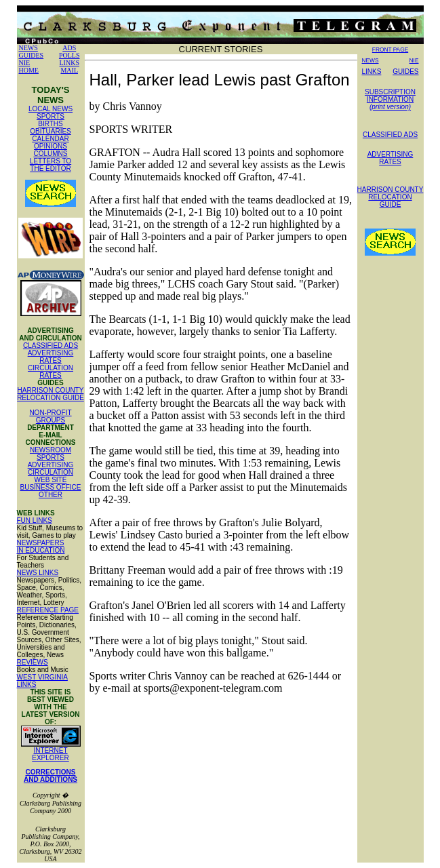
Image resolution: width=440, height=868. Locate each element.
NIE (25, 63)
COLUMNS (50, 154)
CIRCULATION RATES (51, 372)
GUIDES (32, 55)
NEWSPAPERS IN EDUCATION (41, 547)
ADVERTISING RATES (51, 357)
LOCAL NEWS (51, 109)
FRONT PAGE (390, 50)
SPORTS (51, 116)
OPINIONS (51, 146)
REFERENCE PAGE (48, 610)
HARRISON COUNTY (51, 390)
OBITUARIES (51, 131)
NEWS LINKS (38, 573)
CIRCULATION (51, 472)
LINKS (69, 63)
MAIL (69, 70)
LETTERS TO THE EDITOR (51, 165)
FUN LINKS (35, 520)
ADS (69, 48)
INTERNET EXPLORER (50, 754)
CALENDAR (50, 139)
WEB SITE (51, 480)
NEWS (28, 48)
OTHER (51, 495)
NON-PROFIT (50, 413)
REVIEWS (33, 662)
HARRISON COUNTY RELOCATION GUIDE (391, 197)
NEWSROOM (51, 450)
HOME (29, 70)
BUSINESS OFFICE (50, 487)
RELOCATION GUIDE (51, 398)
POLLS (69, 55)
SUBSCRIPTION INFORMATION (390, 99)
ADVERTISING (51, 465)
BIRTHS (51, 124)
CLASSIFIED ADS (51, 346)
